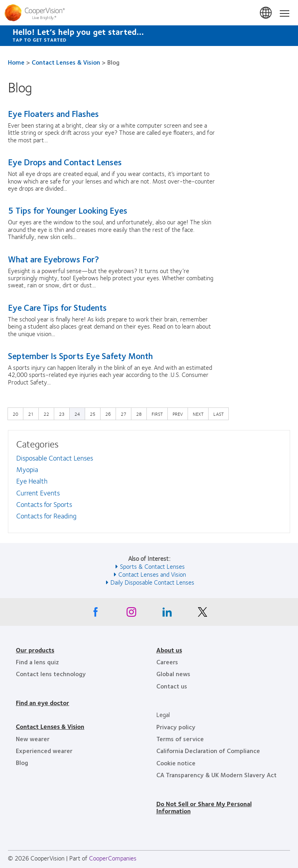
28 (141, 413)
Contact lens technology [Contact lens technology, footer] (51, 674)
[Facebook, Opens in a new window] (96, 614)
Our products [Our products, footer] (35, 650)
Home (16, 62)
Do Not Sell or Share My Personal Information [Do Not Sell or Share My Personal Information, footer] (204, 807)
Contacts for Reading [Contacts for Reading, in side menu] (46, 516)
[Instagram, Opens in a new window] (131, 614)
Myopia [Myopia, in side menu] (27, 469)
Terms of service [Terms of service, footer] (180, 739)
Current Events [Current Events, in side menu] (38, 493)
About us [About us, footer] (169, 650)
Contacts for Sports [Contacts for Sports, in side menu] (44, 504)
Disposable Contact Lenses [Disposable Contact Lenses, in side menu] (55, 458)
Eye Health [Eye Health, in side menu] (32, 481)
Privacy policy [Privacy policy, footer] (176, 727)
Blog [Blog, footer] (22, 762)
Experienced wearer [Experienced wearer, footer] (44, 750)
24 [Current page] (77, 414)
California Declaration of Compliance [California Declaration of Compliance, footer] (208, 750)
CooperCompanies (113, 858)
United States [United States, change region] (266, 13)
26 (110, 413)
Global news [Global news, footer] (173, 674)
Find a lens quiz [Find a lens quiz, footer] (37, 662)
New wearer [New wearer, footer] (33, 739)
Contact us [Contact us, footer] (172, 686)
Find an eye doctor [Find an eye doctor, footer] (43, 703)
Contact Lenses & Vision (66, 62)
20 (17, 413)
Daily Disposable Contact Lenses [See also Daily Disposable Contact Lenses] (152, 582)
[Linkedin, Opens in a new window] (167, 614)
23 (64, 413)
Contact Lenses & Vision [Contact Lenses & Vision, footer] (50, 726)
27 (125, 413)
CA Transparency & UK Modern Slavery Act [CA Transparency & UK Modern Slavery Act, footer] (216, 775)
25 (95, 413)
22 (48, 413)
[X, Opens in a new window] (203, 614)
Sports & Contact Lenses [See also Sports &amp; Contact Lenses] (152, 566)
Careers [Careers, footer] (167, 662)
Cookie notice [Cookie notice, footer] (176, 763)
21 (33, 413)
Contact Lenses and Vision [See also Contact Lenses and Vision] (152, 574)
